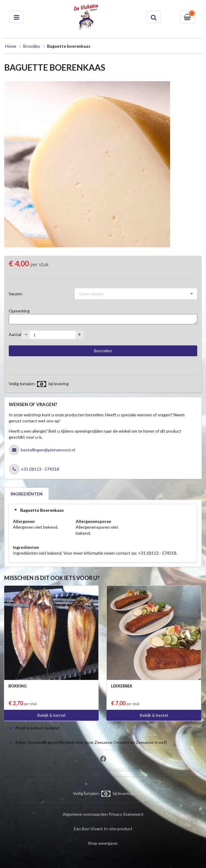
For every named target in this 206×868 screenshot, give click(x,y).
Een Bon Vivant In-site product (103, 829)
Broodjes (32, 46)
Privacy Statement (126, 814)
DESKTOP (94, 859)
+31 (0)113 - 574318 (40, 469)
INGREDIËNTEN (27, 494)
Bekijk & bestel (51, 715)
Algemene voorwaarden (85, 814)
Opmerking (19, 311)
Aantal (15, 334)
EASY (116, 859)
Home (11, 46)
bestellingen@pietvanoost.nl (48, 450)
